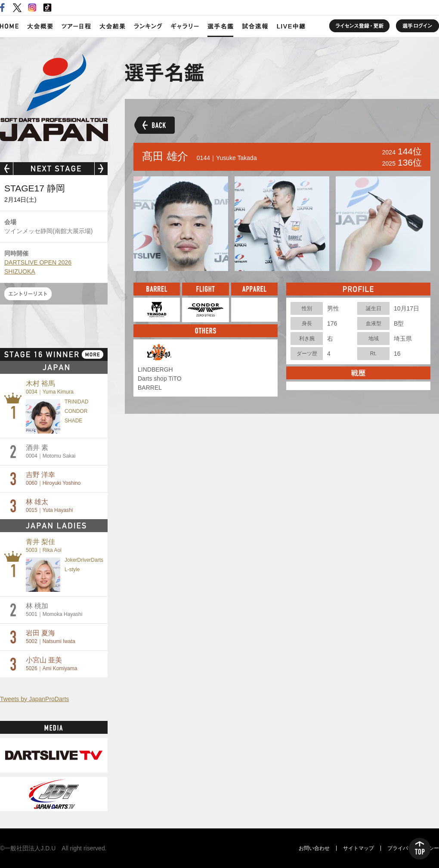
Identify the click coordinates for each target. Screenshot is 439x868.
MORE (93, 354)
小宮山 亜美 (51, 664)
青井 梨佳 (44, 546)
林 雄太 (49, 506)
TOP (420, 849)
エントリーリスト (28, 294)
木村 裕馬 (50, 387)
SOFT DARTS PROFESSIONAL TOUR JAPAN (54, 98)
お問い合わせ (314, 848)
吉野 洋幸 (53, 479)
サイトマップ (359, 848)
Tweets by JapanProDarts (34, 699)
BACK (154, 125)
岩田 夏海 (51, 637)
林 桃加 (54, 610)
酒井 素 (51, 451)
